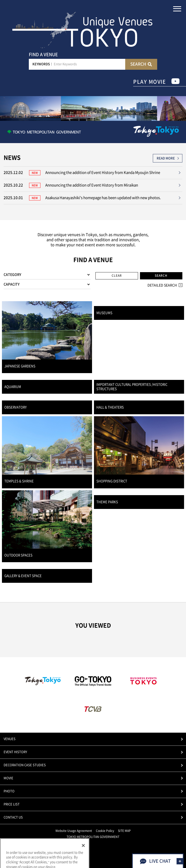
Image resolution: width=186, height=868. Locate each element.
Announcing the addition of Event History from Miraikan (92, 185)
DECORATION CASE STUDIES (25, 765)
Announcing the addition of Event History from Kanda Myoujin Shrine (103, 173)
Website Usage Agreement (74, 831)
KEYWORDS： (43, 64)
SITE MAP (124, 831)
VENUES (10, 739)
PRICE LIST (12, 804)
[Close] (83, 855)
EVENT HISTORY (15, 752)
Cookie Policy (105, 831)
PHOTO (9, 791)
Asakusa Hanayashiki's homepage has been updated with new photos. (103, 198)
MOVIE (8, 778)
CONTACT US (13, 817)
